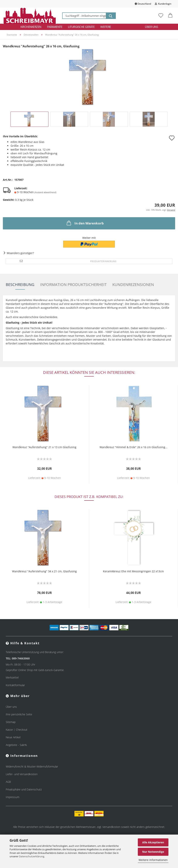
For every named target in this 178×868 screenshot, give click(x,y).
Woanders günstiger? (20, 253)
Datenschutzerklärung (32, 856)
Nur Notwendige (153, 852)
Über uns (151, 27)
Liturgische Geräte (81, 27)
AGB (8, 782)
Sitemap (11, 722)
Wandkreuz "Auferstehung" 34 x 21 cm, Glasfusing (44, 571)
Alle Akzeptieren (153, 842)
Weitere (106, 27)
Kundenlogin (163, 4)
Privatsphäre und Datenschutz (24, 789)
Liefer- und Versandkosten (22, 774)
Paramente (55, 27)
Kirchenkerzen (31, 27)
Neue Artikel (13, 737)
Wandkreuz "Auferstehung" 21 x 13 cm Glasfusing (44, 447)
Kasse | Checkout (17, 730)
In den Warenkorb (85, 223)
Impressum (13, 797)
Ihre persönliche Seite (19, 714)
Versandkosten (111, 827)
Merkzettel (12, 677)
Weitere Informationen (153, 860)
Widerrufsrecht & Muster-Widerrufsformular (32, 766)
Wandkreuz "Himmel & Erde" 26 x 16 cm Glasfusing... (133, 447)
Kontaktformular (15, 685)
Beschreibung (20, 285)
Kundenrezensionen (133, 285)
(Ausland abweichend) (45, 192)
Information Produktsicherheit (73, 285)
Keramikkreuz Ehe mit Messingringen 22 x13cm (133, 571)
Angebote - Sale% (16, 745)
